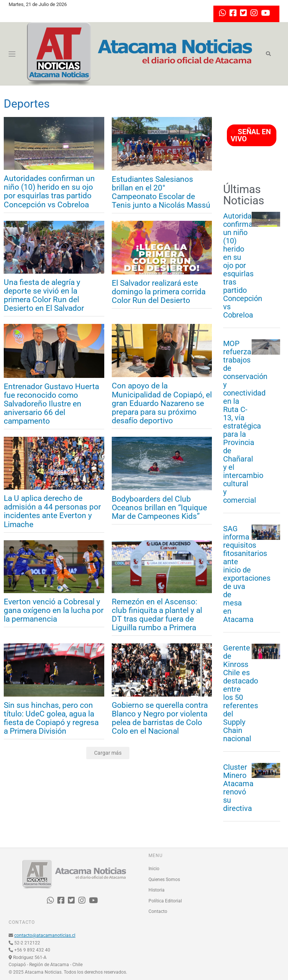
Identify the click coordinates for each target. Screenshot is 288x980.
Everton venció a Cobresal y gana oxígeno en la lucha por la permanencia (54, 611)
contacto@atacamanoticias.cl (45, 935)
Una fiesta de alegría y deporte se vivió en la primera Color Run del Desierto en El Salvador (44, 295)
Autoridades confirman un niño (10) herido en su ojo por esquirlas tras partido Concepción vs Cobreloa (49, 192)
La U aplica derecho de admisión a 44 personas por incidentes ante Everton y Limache (52, 511)
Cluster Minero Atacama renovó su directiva (237, 788)
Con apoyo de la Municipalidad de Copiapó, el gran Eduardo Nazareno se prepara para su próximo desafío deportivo (162, 403)
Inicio (154, 869)
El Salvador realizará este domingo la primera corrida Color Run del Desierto (159, 292)
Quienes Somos (164, 880)
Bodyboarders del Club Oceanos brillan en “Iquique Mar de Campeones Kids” (159, 508)
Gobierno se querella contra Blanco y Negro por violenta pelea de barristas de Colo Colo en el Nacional (160, 718)
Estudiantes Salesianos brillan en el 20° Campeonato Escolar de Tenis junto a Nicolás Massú (161, 192)
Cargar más (108, 753)
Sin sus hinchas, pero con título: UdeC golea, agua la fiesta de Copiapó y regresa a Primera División (51, 718)
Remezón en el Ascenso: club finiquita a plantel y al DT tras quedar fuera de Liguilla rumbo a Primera (157, 615)
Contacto (158, 911)
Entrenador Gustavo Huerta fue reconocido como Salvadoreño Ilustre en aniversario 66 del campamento (51, 404)
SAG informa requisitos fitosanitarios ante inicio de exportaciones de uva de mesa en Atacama (237, 574)
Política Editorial (165, 901)
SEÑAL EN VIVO (251, 135)
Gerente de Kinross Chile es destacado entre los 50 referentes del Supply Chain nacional (237, 693)
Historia (157, 890)
